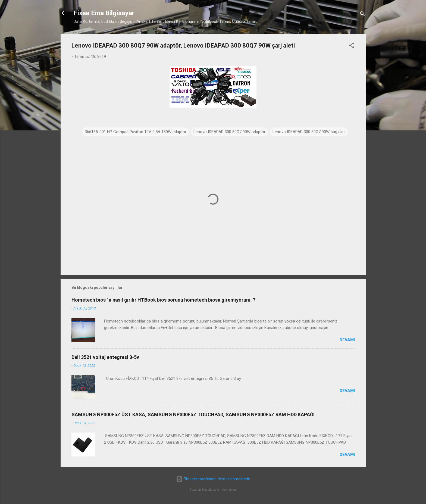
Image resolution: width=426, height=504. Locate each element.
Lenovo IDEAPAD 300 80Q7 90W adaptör (229, 132)
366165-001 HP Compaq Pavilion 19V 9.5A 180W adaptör (136, 132)
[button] (352, 46)
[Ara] (362, 15)
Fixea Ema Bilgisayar (104, 13)
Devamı (347, 340)
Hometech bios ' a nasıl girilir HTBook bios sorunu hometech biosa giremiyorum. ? (163, 300)
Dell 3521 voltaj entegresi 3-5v (105, 357)
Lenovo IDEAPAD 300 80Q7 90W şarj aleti (309, 132)
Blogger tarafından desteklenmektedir (213, 479)
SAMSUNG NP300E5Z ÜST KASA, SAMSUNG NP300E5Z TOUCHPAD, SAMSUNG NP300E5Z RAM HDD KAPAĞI (193, 414)
